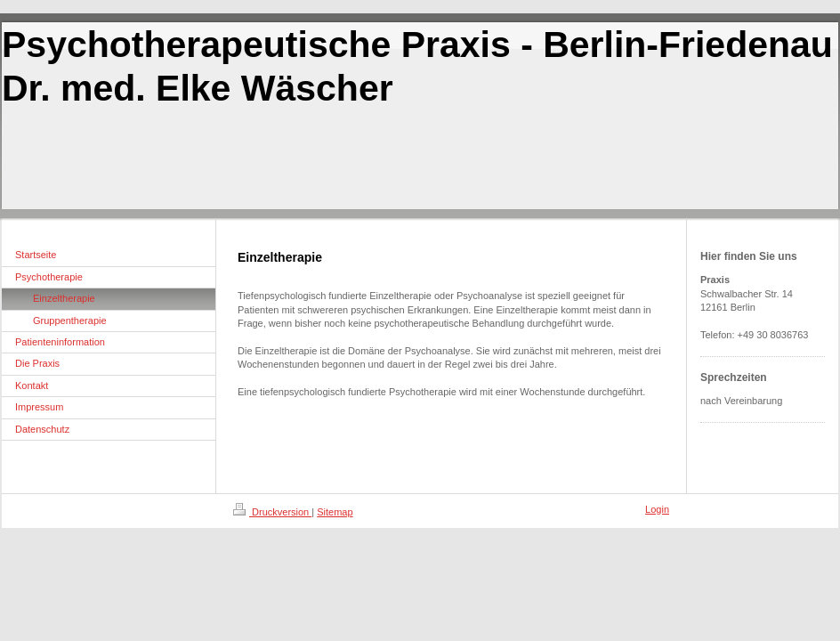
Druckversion (272, 512)
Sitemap (335, 512)
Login (657, 509)
